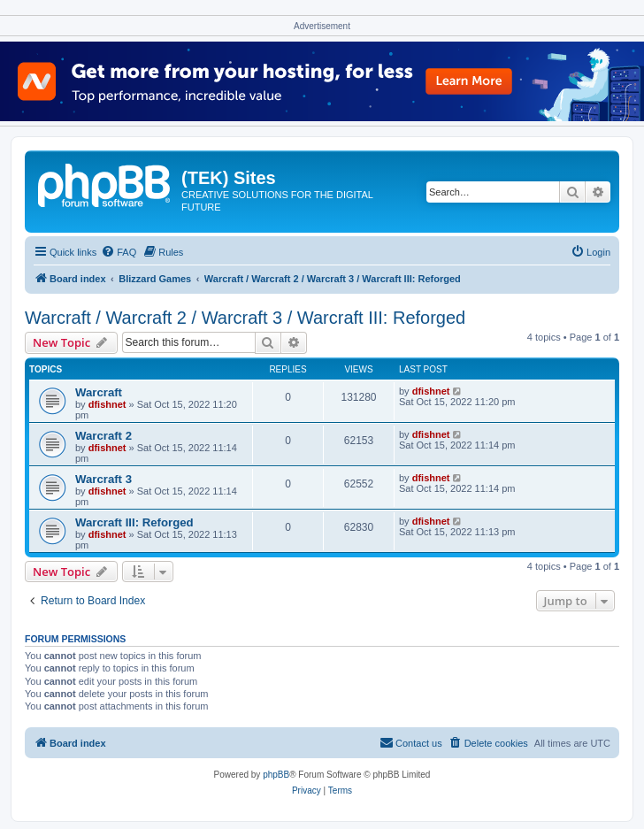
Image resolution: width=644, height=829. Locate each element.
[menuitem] (119, 252)
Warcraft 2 (103, 436)
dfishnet (107, 404)
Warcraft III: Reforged (134, 522)
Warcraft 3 (103, 479)
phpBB (276, 775)
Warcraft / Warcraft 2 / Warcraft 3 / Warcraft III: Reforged (245, 318)
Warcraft (99, 392)
